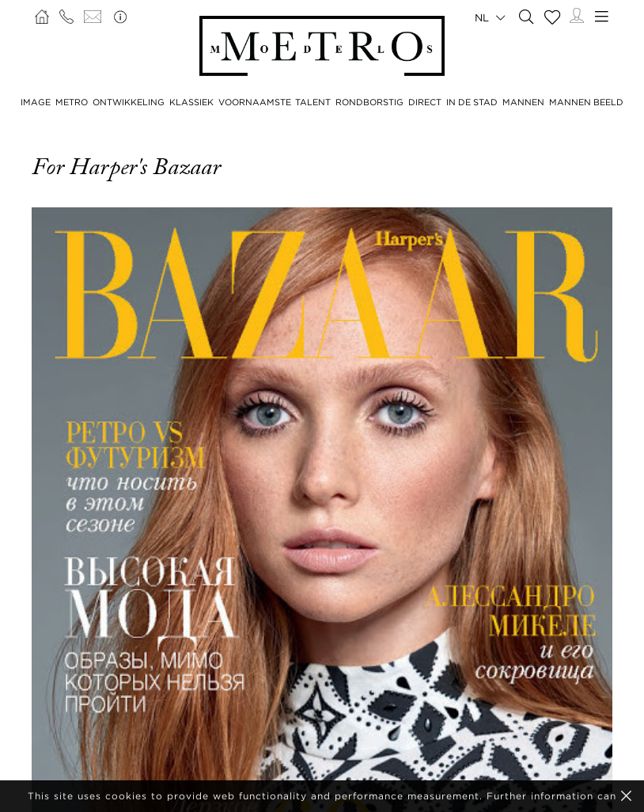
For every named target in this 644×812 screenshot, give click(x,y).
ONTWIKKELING (129, 102)
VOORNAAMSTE (255, 102)
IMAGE (36, 102)
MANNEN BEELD (586, 102)
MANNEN (523, 102)
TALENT (313, 102)
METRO (72, 102)
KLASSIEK (191, 102)
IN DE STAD (472, 102)
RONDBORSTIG (369, 102)
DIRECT (425, 102)
